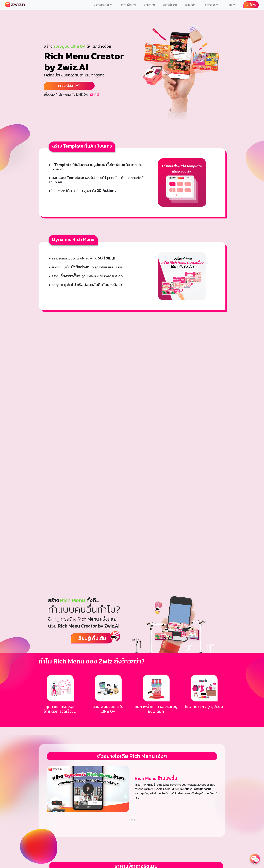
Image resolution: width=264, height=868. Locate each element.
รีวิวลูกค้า (190, 5)
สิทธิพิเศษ (149, 5)
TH (231, 5)
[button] (129, 820)
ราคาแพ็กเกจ (128, 5)
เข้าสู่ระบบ (251, 5)
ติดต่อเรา (210, 5)
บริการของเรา (102, 5)
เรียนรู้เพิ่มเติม (92, 638)
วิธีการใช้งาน (170, 5)
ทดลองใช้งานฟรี (69, 86)
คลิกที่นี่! (94, 94)
